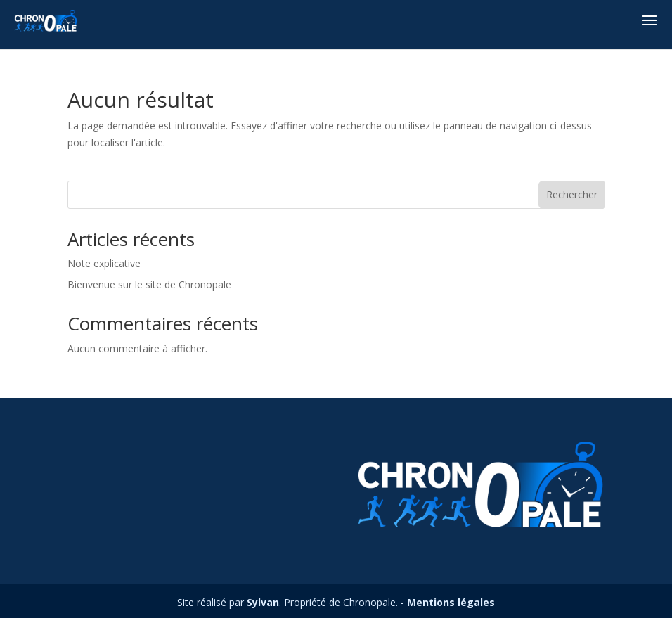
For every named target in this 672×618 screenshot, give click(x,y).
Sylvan (263, 602)
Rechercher (572, 194)
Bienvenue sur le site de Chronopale (149, 284)
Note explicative (104, 263)
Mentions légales (451, 602)
